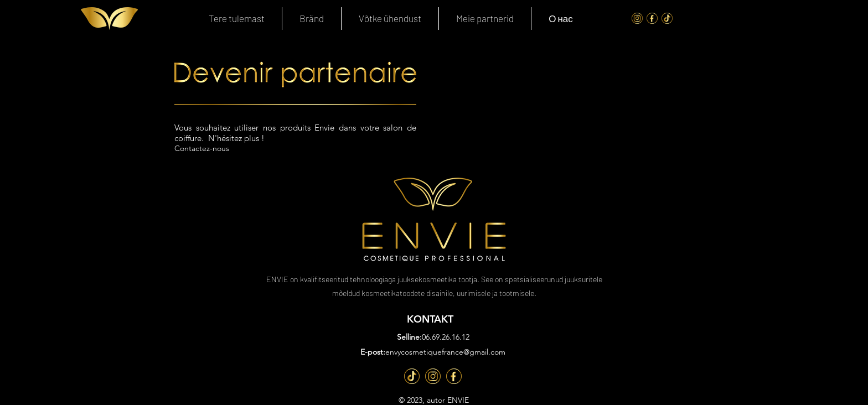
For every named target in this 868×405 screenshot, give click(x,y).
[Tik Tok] (667, 18)
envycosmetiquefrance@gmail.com (445, 352)
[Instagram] (637, 18)
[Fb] (454, 376)
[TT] (412, 376)
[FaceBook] (652, 18)
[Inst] (433, 376)
